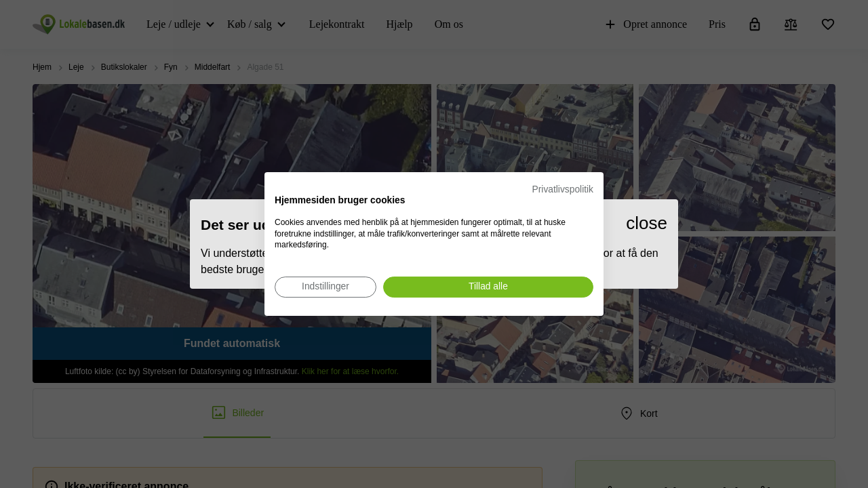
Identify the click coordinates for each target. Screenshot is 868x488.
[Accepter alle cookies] (488, 287)
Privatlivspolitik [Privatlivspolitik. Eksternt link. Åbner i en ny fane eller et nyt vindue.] (563, 189)
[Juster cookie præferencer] (325, 287)
